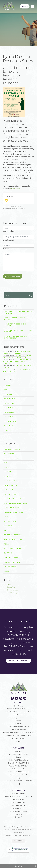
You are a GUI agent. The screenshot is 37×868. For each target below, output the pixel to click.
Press (6, 530)
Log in (9, 584)
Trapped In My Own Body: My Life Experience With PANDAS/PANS (17, 362)
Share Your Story (18, 808)
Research (8, 544)
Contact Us (19, 817)
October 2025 (9, 417)
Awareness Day (18, 799)
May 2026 (7, 385)
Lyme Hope (16, 189)
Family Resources (11, 494)
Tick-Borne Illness (11, 558)
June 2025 (7, 435)
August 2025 (9, 426)
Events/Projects (10, 485)
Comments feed (12, 590)
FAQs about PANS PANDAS (18, 775)
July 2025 (7, 430)
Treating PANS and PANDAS (18, 766)
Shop (18, 784)
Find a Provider (18, 706)
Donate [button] (25, 6)
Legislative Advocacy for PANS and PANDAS (19, 733)
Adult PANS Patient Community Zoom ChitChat (18, 331)
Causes (18, 757)
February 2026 (9, 399)
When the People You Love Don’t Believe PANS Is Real (17, 356)
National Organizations (13, 512)
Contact (9, 835)
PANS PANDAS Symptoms (19, 760)
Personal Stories (11, 521)
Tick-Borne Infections (18, 730)
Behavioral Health (11, 458)
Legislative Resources (13, 508)
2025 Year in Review (18, 793)
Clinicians (8, 476)
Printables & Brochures (13, 535)
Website (6, 249)
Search (30, 295)
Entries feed (11, 587)
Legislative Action (18, 805)
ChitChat (8, 472)
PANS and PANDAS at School (18, 772)
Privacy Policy (17, 835)
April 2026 (8, 390)
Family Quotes (9, 490)
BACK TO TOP (18, 841)
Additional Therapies (12, 449)
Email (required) (8, 240)
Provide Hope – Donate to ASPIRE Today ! (18, 796)
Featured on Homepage (13, 499)
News (6, 517)
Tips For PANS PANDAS (12, 562)
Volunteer (19, 814)
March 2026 (8, 394)
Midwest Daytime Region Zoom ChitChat (16, 325)
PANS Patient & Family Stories (19, 727)
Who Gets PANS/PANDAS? (18, 754)
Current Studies (20, 209)
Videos (7, 571)
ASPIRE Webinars (10, 454)
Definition (18, 751)
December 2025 (9, 408)
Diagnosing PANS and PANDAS (19, 763)
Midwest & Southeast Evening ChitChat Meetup (16, 337)
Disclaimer (27, 835)
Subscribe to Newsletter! (19, 661)
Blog (12, 209)
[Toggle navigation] (32, 6)
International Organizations (15, 503)
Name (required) (9, 231)
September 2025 (10, 421)
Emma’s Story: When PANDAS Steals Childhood (17, 352)
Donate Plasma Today (18, 802)
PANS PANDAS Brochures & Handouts (19, 712)
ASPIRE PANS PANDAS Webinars (18, 709)
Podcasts (8, 526)
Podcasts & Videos (18, 739)
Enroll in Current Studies (19, 811)
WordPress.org (12, 593)
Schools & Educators (12, 548)
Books (7, 467)
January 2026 (9, 403)
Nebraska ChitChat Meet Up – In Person (16, 319)
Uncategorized (10, 567)
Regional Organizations (13, 540)
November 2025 (10, 412)
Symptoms (8, 553)
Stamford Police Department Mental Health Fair (18, 313)
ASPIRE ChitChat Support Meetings (18, 736)
